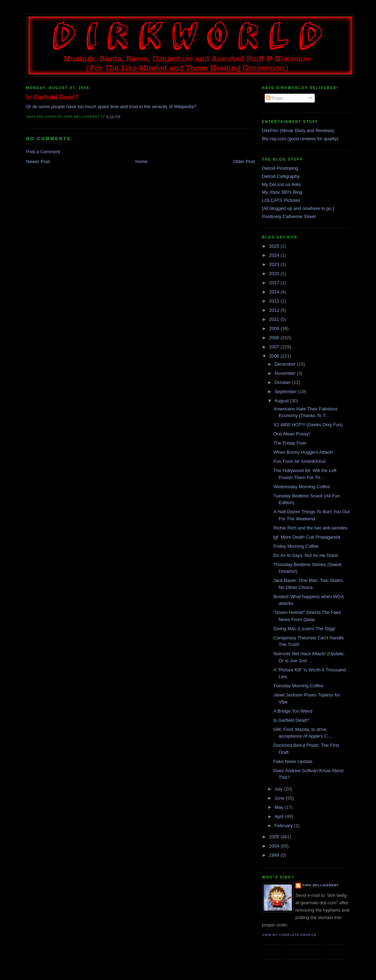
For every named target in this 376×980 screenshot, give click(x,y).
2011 (275, 319)
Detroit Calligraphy (281, 176)
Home (142, 162)
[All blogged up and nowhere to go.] (298, 208)
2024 (275, 255)
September (286, 392)
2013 (275, 301)
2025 (275, 246)
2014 (275, 292)
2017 (275, 283)
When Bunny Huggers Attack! (303, 452)
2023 (275, 264)
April (280, 816)
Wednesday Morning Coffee (302, 487)
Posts (275, 98)
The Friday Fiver (290, 443)
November (286, 373)
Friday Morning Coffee (296, 546)
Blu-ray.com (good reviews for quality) (300, 139)
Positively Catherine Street (289, 216)
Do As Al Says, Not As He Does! (306, 555)
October (283, 382)
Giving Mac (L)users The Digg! (304, 629)
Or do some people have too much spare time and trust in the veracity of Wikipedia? (111, 107)
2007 (275, 347)
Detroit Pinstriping (280, 168)
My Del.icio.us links (281, 184)
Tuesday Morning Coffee (298, 686)
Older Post (244, 162)
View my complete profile (289, 935)
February (284, 826)
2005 (275, 837)
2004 (275, 846)
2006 (275, 356)
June (280, 798)
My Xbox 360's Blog (282, 192)
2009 (275, 328)
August (282, 401)
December (286, 364)
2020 (275, 274)
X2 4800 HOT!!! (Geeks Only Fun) (308, 425)
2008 (275, 338)
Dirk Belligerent (321, 885)
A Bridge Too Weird (293, 711)
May (280, 807)
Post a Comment (43, 152)
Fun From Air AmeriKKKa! (299, 461)
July (279, 789)
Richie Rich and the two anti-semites (310, 528)
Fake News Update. (293, 761)
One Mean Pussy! (291, 434)
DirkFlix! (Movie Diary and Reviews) (298, 131)
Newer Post (38, 162)
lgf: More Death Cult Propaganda (307, 537)
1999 (275, 855)
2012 (275, 310)
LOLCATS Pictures (281, 200)
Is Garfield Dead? (52, 97)
